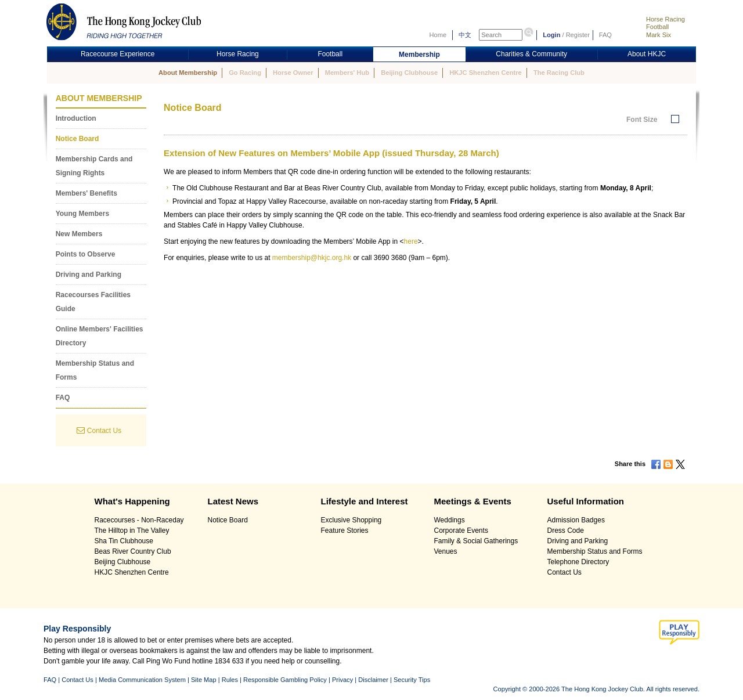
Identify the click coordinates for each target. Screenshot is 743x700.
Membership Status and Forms (595, 551)
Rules (231, 680)
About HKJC (647, 54)
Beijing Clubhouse (409, 73)
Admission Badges (576, 520)
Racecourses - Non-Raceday (139, 520)
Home (438, 35)
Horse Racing (666, 19)
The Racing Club (559, 73)
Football (657, 27)
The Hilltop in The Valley (132, 531)
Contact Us (104, 431)
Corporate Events (461, 531)
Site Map (204, 680)
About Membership (188, 73)
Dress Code (566, 531)
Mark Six (659, 35)
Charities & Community (531, 54)
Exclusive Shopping (351, 520)
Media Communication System (142, 680)
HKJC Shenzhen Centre (486, 73)
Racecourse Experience (118, 54)
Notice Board (77, 139)
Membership (419, 55)
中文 (465, 35)
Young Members (82, 214)
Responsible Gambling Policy (285, 680)
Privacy (342, 680)
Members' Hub (347, 73)
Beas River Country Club (133, 551)
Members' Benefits (86, 193)
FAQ (605, 35)
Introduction (76, 118)
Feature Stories (345, 531)
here (411, 241)
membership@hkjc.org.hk (312, 258)
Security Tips (412, 680)
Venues (446, 551)
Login (551, 35)
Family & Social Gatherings (476, 541)
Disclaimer (373, 680)
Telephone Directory (578, 562)
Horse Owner (293, 73)
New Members (79, 234)
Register (578, 35)
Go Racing (245, 73)
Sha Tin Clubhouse (124, 541)
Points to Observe (86, 254)
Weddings (450, 520)
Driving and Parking (89, 275)
